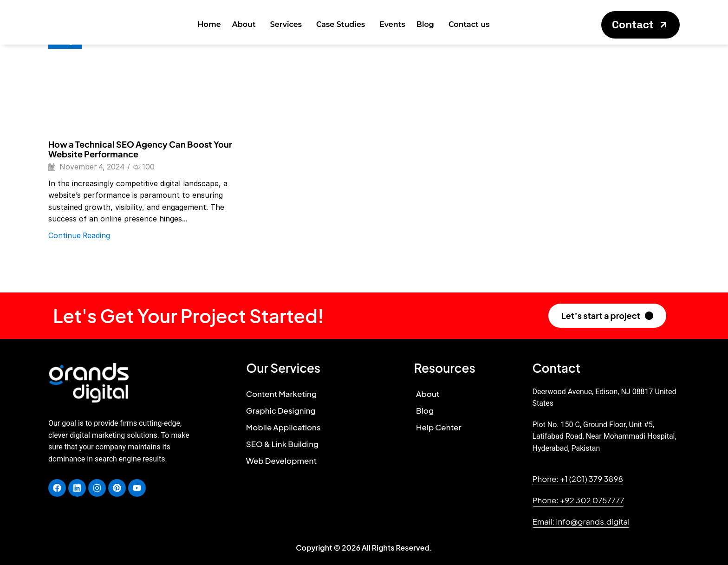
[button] (640, 25)
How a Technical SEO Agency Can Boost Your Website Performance (140, 149)
